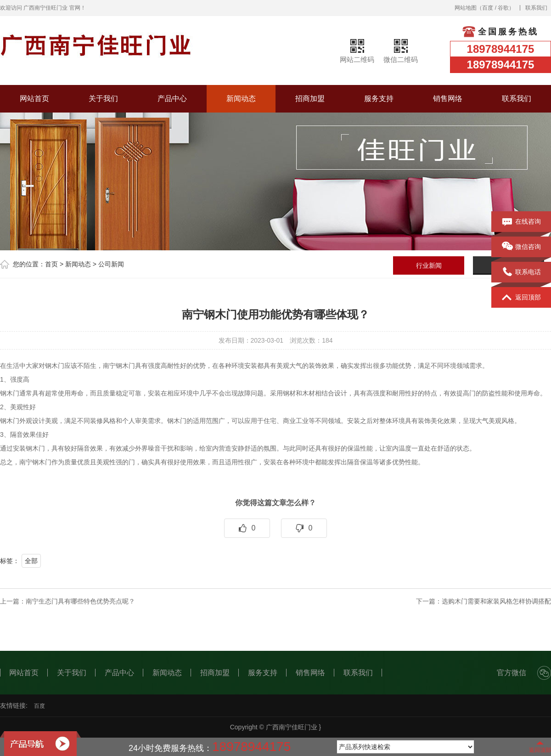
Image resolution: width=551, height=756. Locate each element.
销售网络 (448, 99)
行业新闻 (429, 265)
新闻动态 (241, 99)
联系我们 (536, 8)
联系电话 (521, 272)
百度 (488, 8)
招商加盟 (310, 99)
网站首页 (34, 99)
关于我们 (103, 99)
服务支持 (379, 99)
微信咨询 (521, 247)
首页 (51, 264)
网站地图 (466, 8)
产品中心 (172, 99)
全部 (31, 561)
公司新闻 (111, 264)
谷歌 (503, 8)
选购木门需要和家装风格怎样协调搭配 (496, 601)
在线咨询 (521, 222)
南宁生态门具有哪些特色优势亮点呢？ (80, 601)
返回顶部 (521, 298)
